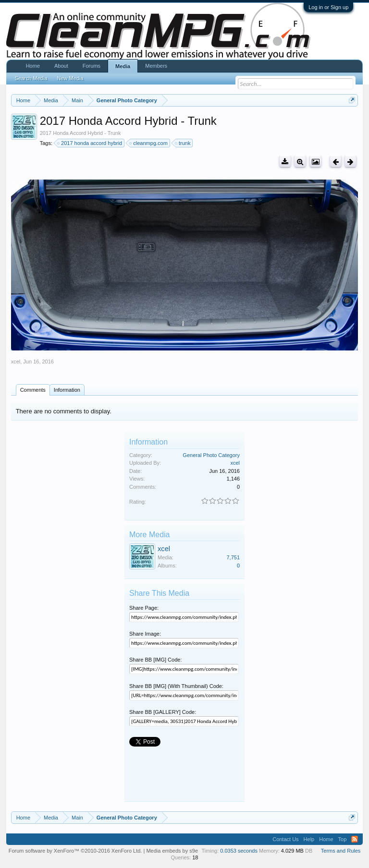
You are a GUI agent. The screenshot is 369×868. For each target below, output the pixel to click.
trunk (183, 143)
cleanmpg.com (149, 143)
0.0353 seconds (239, 851)
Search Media (31, 78)
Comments (33, 390)
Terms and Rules (341, 851)
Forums (92, 66)
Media (123, 66)
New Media (70, 78)
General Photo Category (211, 455)
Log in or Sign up (328, 7)
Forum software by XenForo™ (75, 851)
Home (33, 66)
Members (156, 66)
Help (309, 839)
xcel (16, 362)
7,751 (233, 557)
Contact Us (285, 839)
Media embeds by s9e (172, 851)
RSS (355, 839)
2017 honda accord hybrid (90, 143)
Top (343, 839)
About (61, 66)
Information (67, 390)
